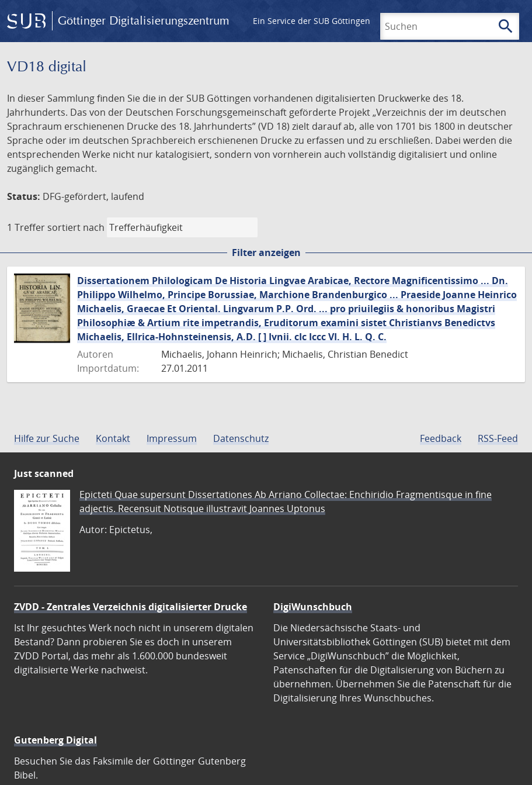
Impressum (172, 438)
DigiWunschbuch (313, 607)
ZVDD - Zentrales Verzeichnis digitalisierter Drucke (131, 607)
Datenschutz (241, 438)
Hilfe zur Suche (47, 438)
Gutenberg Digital (55, 740)
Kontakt (113, 438)
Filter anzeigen (266, 253)
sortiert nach (76, 227)
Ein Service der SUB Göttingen (312, 21)
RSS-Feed (498, 438)
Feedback (441, 438)
